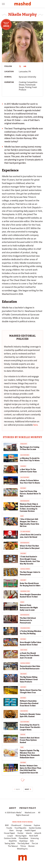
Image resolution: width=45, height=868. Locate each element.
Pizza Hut (24, 444)
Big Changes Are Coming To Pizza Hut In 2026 (30, 448)
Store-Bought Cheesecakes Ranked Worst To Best (30, 596)
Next (27, 789)
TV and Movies (25, 532)
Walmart (24, 674)
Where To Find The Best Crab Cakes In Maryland (30, 547)
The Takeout (13, 846)
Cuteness (27, 825)
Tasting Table (10, 844)
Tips (22, 747)
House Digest (9, 833)
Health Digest (30, 831)
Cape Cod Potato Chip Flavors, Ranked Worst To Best (30, 494)
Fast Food (24, 650)
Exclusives (24, 711)
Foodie (9, 828)
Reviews (23, 488)
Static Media (16, 813)
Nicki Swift (34, 836)
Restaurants (25, 501)
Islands (29, 833)
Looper (10, 836)
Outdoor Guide (10, 838)
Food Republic (21, 828)
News (22, 602)
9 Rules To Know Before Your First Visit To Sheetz (30, 482)
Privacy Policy (28, 808)
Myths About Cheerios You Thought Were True (30, 691)
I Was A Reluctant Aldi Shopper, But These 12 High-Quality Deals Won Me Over (29, 523)
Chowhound (16, 825)
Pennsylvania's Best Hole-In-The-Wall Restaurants (30, 667)
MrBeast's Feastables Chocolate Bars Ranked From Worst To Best (29, 703)
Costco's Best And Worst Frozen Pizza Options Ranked (30, 740)
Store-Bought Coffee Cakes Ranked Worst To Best (30, 644)
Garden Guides (35, 828)
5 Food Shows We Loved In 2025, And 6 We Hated (30, 536)
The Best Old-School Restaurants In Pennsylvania (28, 620)
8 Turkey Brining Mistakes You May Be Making (30, 632)
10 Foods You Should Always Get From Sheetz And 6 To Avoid (30, 655)
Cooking (23, 466)
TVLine (23, 846)
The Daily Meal (23, 844)
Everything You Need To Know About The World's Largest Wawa (30, 727)
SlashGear (23, 841)
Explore (37, 825)
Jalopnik (38, 833)
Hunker (20, 833)
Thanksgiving (25, 628)
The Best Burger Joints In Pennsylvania (30, 573)
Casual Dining (25, 569)
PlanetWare (23, 838)
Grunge (19, 831)
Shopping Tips (25, 591)
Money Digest (21, 836)
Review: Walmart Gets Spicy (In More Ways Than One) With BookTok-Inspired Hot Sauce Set (30, 769)
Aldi (22, 516)
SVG (32, 841)
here (35, 425)
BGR (7, 825)
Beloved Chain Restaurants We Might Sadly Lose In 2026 (29, 608)
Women (31, 846)
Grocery (23, 553)
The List (35, 844)
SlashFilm (13, 841)
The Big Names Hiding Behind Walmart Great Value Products (29, 679)
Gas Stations (25, 455)
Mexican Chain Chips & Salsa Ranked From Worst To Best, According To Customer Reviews (30, 508)
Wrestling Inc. (22, 849)
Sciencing (35, 838)
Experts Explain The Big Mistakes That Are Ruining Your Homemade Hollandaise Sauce (30, 754)
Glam (11, 831)
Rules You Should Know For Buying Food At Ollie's (30, 585)
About (12, 808)
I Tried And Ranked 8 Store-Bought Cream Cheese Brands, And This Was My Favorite (30, 560)
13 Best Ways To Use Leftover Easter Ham (28, 471)
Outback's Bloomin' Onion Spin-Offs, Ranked (30, 715)
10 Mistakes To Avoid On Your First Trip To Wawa (30, 459)
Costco (23, 734)
